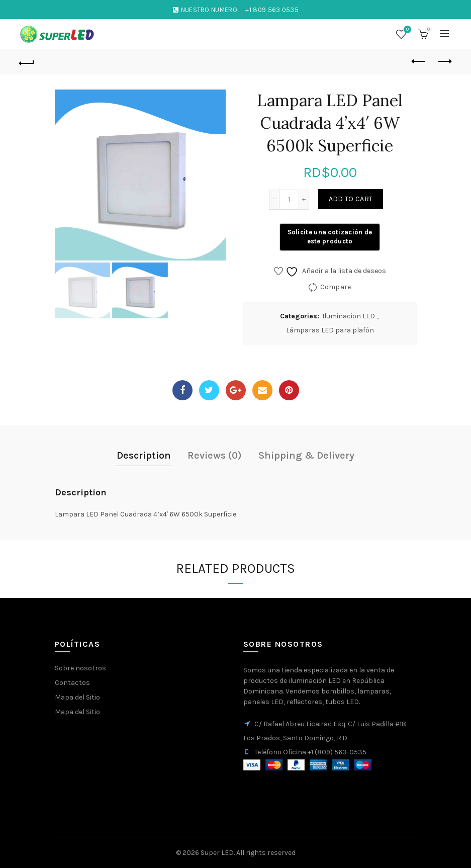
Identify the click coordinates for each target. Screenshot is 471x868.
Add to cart (351, 199)
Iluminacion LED (349, 316)
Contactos (72, 683)
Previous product (419, 61)
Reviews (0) (215, 455)
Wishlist (406, 30)
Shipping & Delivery (306, 455)
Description (144, 455)
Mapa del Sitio (77, 697)
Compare (336, 287)
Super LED (217, 853)
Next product (444, 61)
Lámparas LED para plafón (330, 330)
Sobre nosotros (80, 668)
